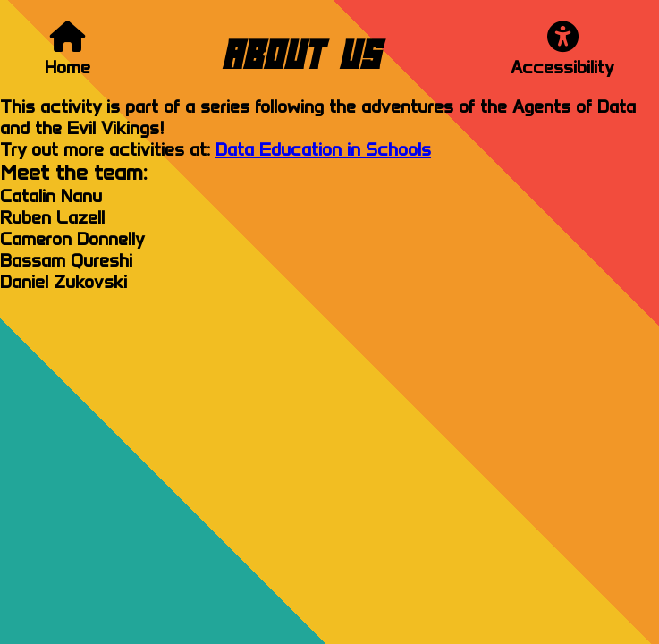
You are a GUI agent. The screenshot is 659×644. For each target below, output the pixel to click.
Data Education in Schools (323, 149)
